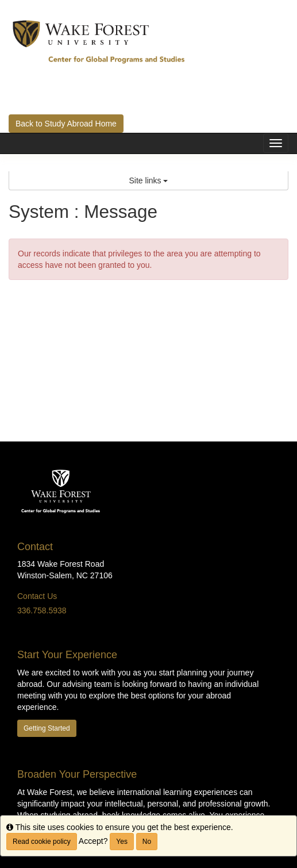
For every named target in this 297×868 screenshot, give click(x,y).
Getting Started (47, 728)
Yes (122, 842)
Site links (149, 180)
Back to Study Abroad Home (66, 124)
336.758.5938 (42, 610)
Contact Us (37, 596)
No (147, 842)
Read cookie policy (42, 842)
